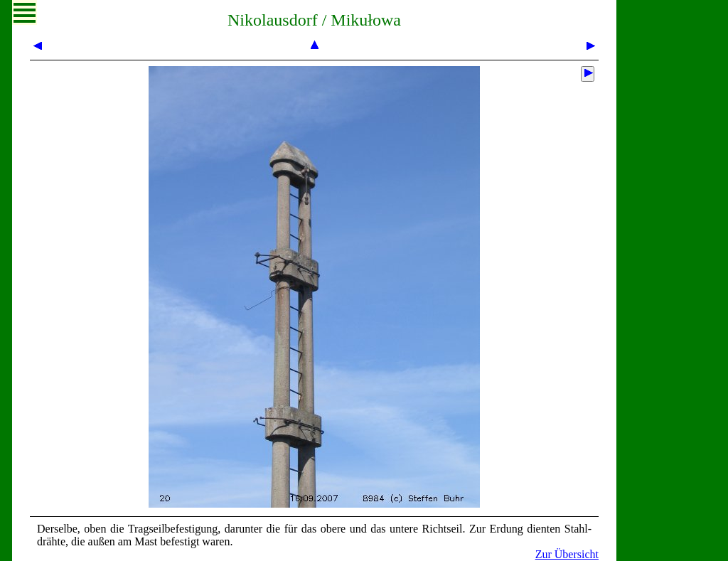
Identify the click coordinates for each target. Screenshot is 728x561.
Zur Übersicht (567, 554)
